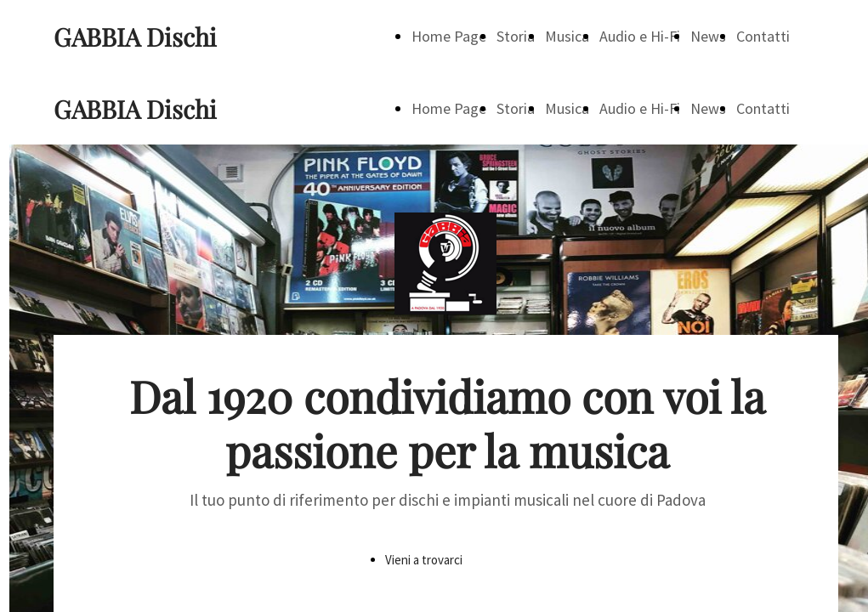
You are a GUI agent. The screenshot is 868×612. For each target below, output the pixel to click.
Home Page (449, 36)
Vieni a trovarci (424, 560)
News (708, 36)
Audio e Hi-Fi (640, 36)
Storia (516, 36)
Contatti (763, 36)
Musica (567, 36)
